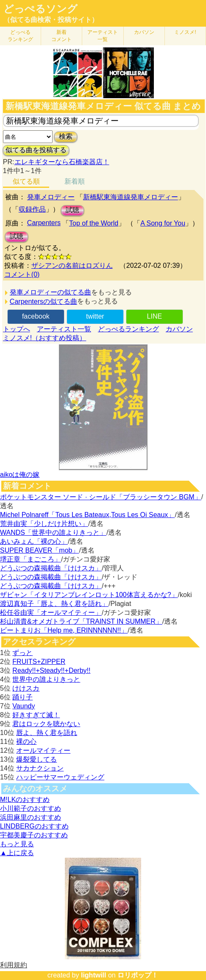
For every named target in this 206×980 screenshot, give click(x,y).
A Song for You (163, 223)
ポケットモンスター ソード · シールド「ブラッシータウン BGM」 (101, 497)
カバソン (144, 32)
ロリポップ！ (138, 975)
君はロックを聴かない (46, 724)
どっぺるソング (40, 9)
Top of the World (94, 223)
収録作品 (32, 209)
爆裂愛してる (36, 759)
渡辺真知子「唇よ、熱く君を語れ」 (54, 604)
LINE (155, 316)
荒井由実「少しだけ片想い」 (44, 524)
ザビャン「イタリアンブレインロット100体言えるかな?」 (89, 595)
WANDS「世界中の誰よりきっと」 (53, 533)
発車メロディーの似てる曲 (50, 292)
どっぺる (20, 36)
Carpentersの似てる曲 (43, 301)
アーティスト (103, 36)
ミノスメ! (185, 32)
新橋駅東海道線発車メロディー (131, 197)
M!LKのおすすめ (25, 800)
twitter (95, 316)
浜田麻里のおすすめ (31, 817)
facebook (36, 316)
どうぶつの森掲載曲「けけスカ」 (51, 568)
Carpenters (44, 223)
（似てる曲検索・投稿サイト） (51, 20)
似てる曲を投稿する (36, 150)
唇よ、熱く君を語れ (47, 733)
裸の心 (26, 742)
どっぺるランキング (128, 329)
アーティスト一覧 (64, 329)
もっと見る (17, 844)
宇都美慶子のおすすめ (34, 835)
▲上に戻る (17, 853)
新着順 (75, 181)
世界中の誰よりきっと (46, 679)
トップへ (17, 329)
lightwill (94, 975)
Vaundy (24, 706)
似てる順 (26, 181)
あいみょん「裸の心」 (34, 541)
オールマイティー (43, 750)
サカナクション (40, 768)
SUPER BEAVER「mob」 (39, 550)
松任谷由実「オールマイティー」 (51, 612)
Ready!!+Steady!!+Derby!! (51, 670)
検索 (66, 136)
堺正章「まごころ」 (31, 559)
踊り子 (22, 697)
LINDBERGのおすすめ (34, 826)
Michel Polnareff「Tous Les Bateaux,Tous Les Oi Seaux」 (87, 515)
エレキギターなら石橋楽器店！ (62, 162)
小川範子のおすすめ (31, 808)
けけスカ (26, 688)
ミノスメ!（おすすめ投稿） (45, 338)
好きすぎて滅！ (36, 715)
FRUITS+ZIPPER (39, 662)
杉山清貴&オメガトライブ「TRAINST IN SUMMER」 (81, 621)
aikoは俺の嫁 (20, 475)
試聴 (72, 210)
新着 (61, 36)
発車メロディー (51, 197)
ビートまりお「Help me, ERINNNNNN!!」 (64, 630)
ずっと (22, 653)
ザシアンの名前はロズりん (72, 266)
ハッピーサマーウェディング (60, 777)
